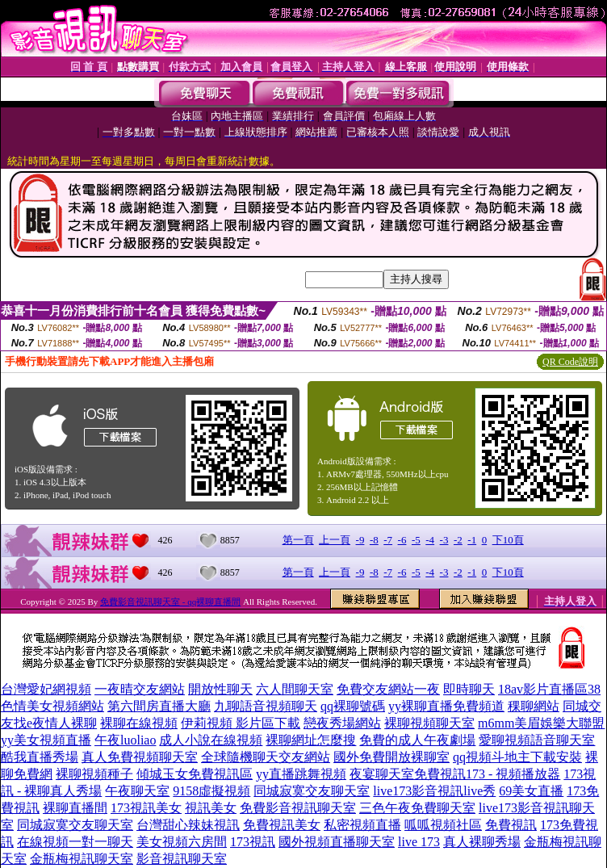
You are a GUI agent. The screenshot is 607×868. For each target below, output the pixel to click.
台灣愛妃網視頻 (46, 689)
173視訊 (253, 842)
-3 (444, 540)
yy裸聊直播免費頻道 (446, 706)
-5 (416, 540)
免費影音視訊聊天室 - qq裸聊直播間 (170, 602)
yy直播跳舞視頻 (301, 774)
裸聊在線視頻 (139, 723)
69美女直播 (531, 791)
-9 (360, 540)
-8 (374, 540)
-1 (472, 540)
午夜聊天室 (137, 791)
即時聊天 (469, 689)
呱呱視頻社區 (443, 825)
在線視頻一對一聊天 (75, 842)
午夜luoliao (125, 740)
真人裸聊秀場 (482, 842)
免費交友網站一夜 (388, 689)
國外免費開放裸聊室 (391, 757)
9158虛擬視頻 (211, 791)
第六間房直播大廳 (159, 706)
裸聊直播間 (75, 808)
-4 (430, 540)
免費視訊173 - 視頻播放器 (487, 774)
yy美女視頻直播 (46, 740)
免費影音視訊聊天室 (298, 808)
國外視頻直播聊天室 (337, 842)
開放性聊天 (220, 689)
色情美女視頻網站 (52, 706)
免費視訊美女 (282, 825)
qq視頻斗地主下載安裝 (517, 757)
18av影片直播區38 (549, 689)
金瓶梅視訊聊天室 (82, 859)
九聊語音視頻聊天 (266, 706)
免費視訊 (511, 825)
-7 (388, 540)
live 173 (419, 842)
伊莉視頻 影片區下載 (241, 723)
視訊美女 (211, 808)
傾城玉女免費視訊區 (195, 774)
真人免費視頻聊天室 (140, 757)
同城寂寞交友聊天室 (312, 791)
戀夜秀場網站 (342, 723)
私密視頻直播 (362, 825)
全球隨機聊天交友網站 (266, 757)
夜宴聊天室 (382, 774)
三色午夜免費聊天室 (417, 808)
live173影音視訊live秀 (434, 791)
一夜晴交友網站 (140, 689)
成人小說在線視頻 (211, 740)
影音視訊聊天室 (182, 859)
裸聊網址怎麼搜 (311, 740)
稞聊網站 (534, 706)
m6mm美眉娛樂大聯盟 (541, 723)
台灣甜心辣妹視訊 (188, 825)
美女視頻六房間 (182, 842)
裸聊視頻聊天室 (429, 723)
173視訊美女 (146, 808)
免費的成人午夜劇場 (417, 740)
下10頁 (508, 540)
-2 (458, 540)
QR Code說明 (570, 362)
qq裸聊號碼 (353, 706)
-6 (402, 540)
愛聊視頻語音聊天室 (537, 740)
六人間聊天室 (295, 689)
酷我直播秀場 (40, 757)
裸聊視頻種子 (94, 774)
